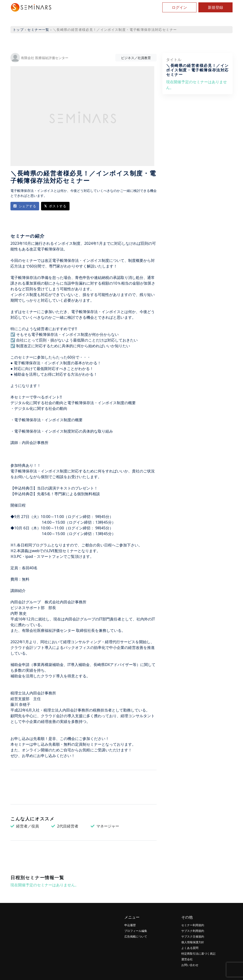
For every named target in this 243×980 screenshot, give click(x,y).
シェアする (25, 206)
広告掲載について (136, 936)
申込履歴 (130, 925)
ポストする (55, 206)
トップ (18, 30)
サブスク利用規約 (193, 931)
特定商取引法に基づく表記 (198, 954)
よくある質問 (190, 948)
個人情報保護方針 (193, 942)
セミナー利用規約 (193, 925)
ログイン (179, 7)
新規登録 (215, 7)
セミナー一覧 (38, 30)
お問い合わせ (190, 965)
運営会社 (187, 959)
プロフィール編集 (136, 931)
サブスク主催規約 (193, 936)
